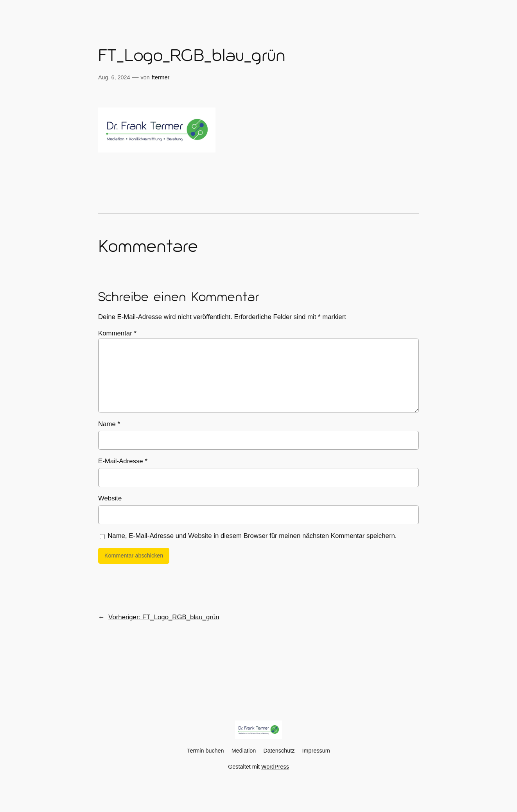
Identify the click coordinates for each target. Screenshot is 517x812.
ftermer (161, 77)
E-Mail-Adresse (123, 461)
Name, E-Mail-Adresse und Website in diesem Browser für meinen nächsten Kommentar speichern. (252, 536)
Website (110, 498)
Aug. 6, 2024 (114, 77)
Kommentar (117, 333)
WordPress (275, 767)
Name (109, 424)
